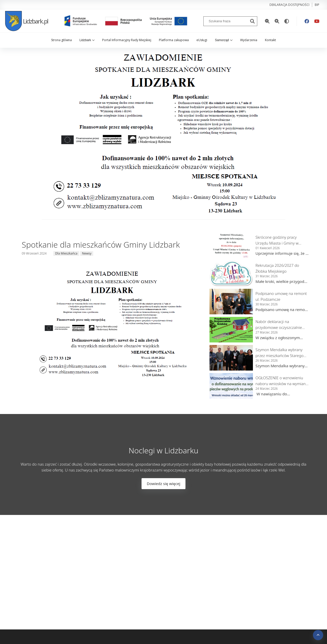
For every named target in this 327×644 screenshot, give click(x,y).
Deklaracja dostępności (289, 5)
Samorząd (224, 40)
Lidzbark (87, 40)
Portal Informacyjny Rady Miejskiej (127, 40)
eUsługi (202, 40)
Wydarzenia (249, 40)
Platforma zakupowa (174, 40)
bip (317, 5)
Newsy (87, 253)
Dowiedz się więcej (163, 484)
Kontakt (270, 40)
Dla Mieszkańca (66, 253)
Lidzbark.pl (27, 21)
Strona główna (61, 40)
